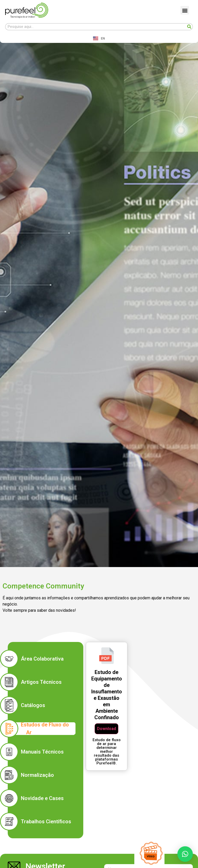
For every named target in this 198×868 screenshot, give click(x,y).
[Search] (189, 27)
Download (106, 729)
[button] (185, 10)
